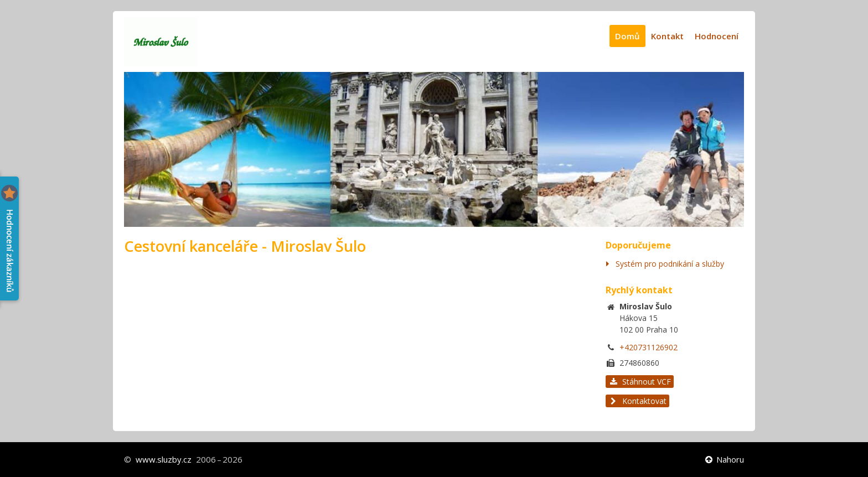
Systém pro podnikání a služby (670, 264)
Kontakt (667, 36)
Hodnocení (717, 36)
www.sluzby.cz (164, 459)
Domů (627, 36)
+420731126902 (649, 347)
